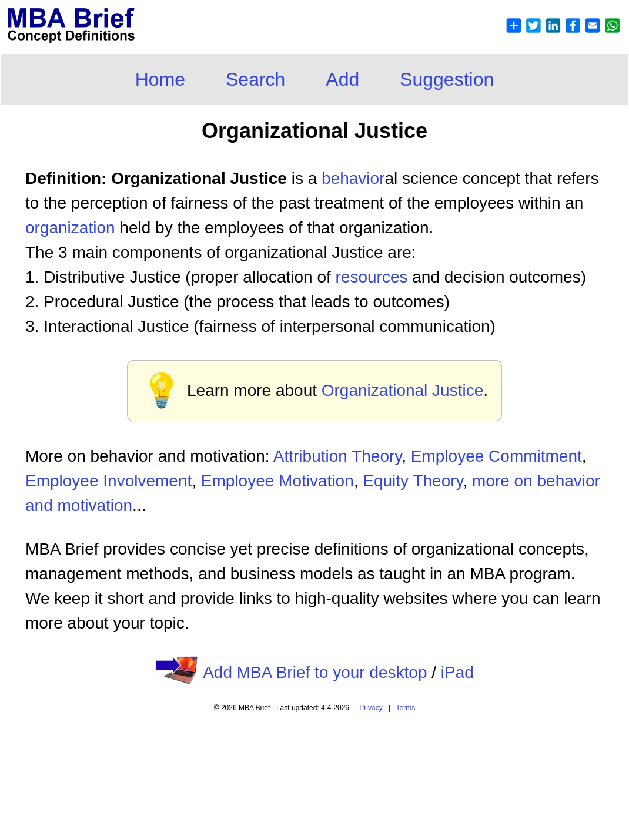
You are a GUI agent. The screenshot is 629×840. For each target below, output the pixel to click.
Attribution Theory (337, 456)
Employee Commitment (496, 456)
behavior (353, 178)
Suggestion (447, 79)
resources (372, 277)
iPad (457, 672)
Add (342, 79)
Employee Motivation (277, 481)
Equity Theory (413, 481)
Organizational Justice (402, 390)
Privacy (371, 708)
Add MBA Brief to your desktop (315, 672)
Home (160, 79)
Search (255, 79)
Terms (406, 708)
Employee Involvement (108, 481)
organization (70, 228)
